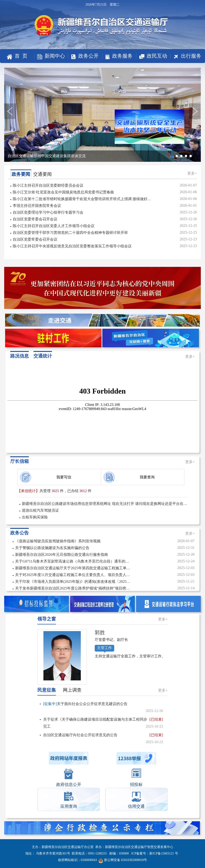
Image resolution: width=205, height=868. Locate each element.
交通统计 (43, 356)
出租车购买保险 (35, 517)
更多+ (192, 173)
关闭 (177, 109)
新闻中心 (50, 56)
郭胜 (100, 633)
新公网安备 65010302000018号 (123, 860)
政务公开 (83, 56)
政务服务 (117, 56)
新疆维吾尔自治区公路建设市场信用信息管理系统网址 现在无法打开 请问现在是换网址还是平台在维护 (105, 504)
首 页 (17, 56)
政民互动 (151, 56)
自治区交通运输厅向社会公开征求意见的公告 (103, 739)
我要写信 (46, 477)
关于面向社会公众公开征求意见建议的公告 (103, 708)
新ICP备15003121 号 (164, 853)
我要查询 (129, 477)
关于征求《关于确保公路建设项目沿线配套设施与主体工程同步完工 (103, 723)
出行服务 (186, 56)
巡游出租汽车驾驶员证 (40, 510)
